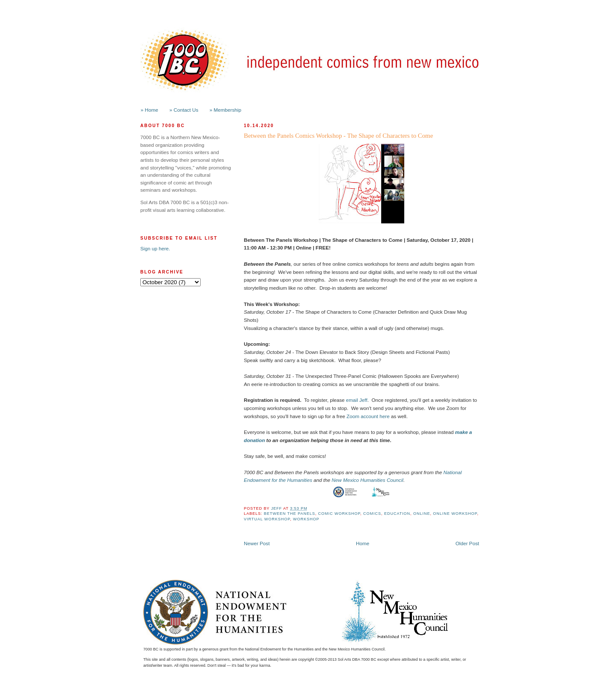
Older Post (467, 543)
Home (363, 543)
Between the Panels (290, 514)
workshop (306, 519)
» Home (150, 110)
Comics (372, 514)
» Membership (225, 110)
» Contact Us (184, 110)
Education (397, 514)
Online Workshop (455, 514)
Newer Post (257, 543)
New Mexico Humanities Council (367, 480)
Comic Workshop (339, 514)
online (422, 514)
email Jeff (357, 400)
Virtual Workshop (267, 519)
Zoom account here (368, 416)
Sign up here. (155, 248)
